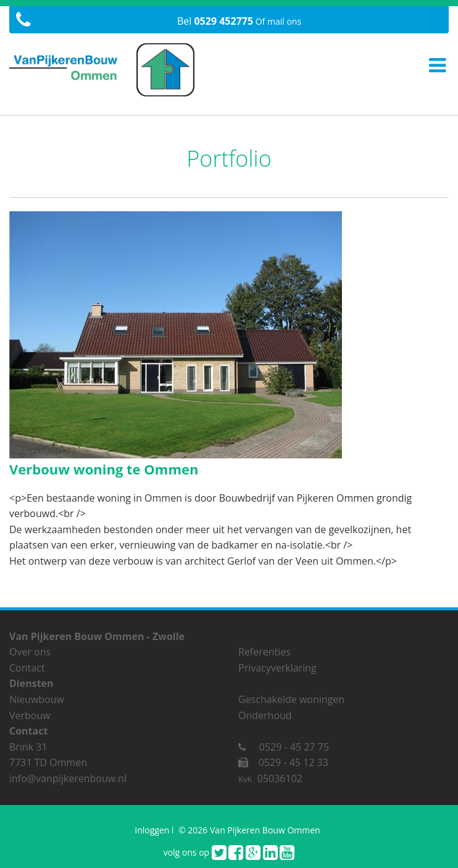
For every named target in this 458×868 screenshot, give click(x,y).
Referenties (264, 652)
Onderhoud (265, 715)
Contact (27, 668)
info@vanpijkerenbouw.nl (68, 778)
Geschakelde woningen (291, 699)
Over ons (30, 652)
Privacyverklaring (277, 668)
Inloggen (152, 830)
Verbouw (30, 715)
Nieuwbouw (37, 699)
